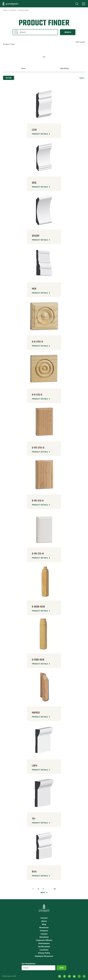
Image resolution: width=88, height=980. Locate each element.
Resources (44, 927)
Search (77, 4)
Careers (44, 934)
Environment (44, 943)
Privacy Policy (44, 953)
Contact (44, 918)
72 (55, 889)
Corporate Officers (44, 940)
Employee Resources (44, 956)
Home (5, 10)
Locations (44, 950)
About (44, 921)
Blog (44, 924)
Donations (44, 937)
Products (13, 10)
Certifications (44, 947)
